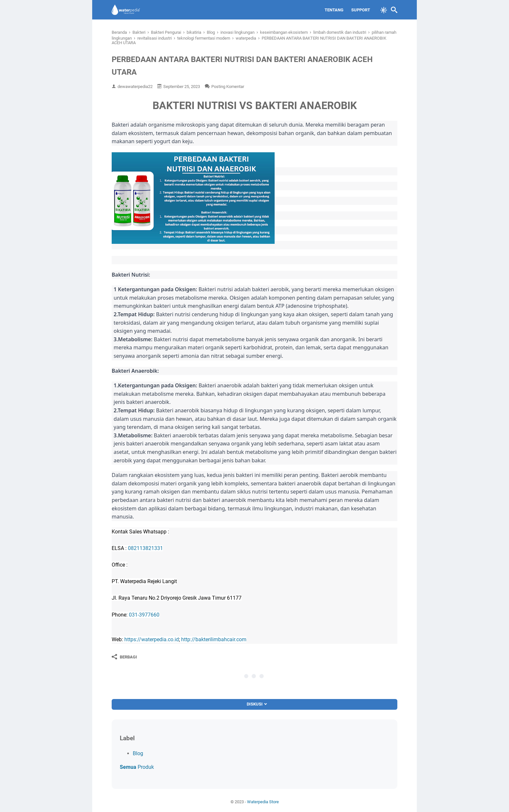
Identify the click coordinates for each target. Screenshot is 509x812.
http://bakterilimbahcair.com (214, 639)
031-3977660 (144, 615)
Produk (137, 767)
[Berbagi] (124, 657)
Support (361, 10)
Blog (138, 753)
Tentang (334, 10)
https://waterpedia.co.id (152, 639)
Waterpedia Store (263, 802)
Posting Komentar (228, 87)
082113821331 (145, 548)
